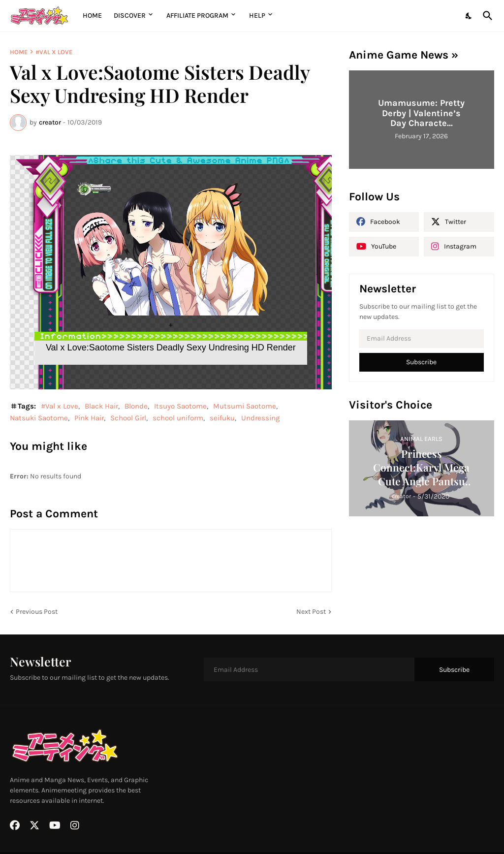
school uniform (178, 418)
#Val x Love (54, 52)
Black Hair (101, 406)
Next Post (311, 612)
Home (92, 16)
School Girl (128, 418)
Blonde (136, 406)
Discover (130, 16)
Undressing (260, 418)
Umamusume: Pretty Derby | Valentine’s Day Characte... (421, 113)
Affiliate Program (197, 16)
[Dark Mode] (469, 16)
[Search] (486, 16)
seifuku (222, 418)
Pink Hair (89, 418)
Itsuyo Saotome (180, 406)
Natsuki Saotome (39, 418)
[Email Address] (422, 339)
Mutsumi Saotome (245, 406)
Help (257, 16)
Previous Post (37, 612)
